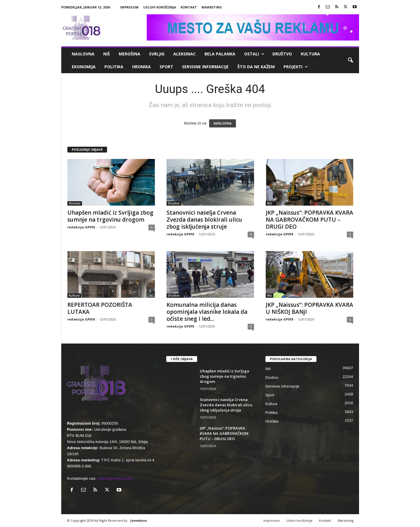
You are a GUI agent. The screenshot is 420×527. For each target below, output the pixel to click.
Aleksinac (184, 54)
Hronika (141, 67)
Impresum (129, 7)
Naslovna (83, 54)
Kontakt (189, 7)
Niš (107, 54)
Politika (114, 67)
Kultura (310, 54)
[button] (350, 60)
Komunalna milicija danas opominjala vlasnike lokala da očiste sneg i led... (207, 312)
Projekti (296, 67)
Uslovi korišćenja (160, 7)
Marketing (212, 7)
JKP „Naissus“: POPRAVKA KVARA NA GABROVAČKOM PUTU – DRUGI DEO (309, 220)
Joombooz (139, 520)
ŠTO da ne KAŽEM (256, 67)
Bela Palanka (220, 54)
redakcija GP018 (81, 227)
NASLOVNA (223, 123)
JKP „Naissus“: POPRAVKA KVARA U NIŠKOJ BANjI (309, 308)
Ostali (254, 54)
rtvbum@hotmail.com (115, 478)
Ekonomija (84, 67)
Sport (166, 67)
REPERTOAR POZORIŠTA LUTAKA (100, 308)
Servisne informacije (205, 67)
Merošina (129, 54)
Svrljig (157, 54)
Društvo (282, 54)
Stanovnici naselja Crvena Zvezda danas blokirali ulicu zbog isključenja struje (204, 220)
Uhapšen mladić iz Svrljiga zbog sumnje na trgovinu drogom (110, 216)
